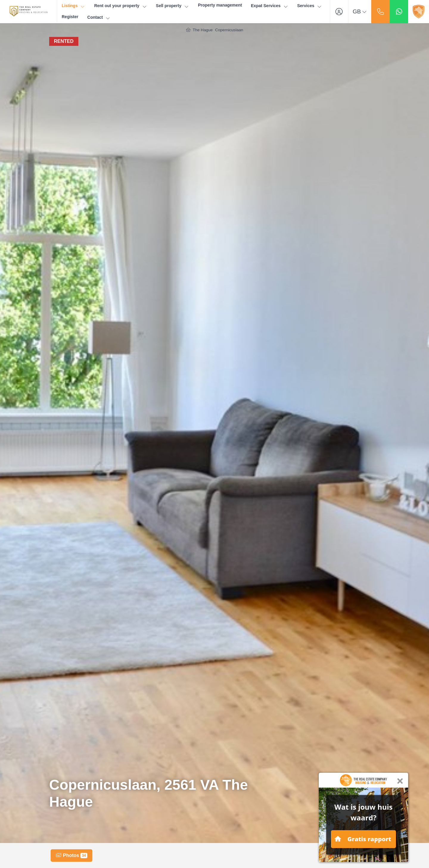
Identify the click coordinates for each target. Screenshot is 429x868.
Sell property (172, 6)
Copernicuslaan (229, 30)
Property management (220, 5)
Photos (71, 855)
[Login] (339, 12)
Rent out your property (121, 6)
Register (70, 17)
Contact (99, 17)
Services (309, 6)
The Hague (203, 30)
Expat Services (269, 6)
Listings (73, 6)
